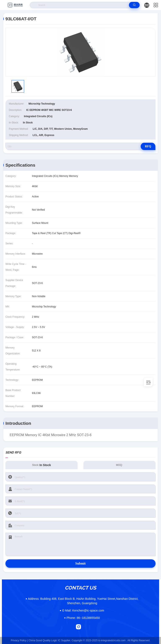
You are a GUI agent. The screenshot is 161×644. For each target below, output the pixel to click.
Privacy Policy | (19, 640)
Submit (80, 563)
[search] (134, 5)
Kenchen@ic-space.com (83, 610)
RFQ (148, 146)
